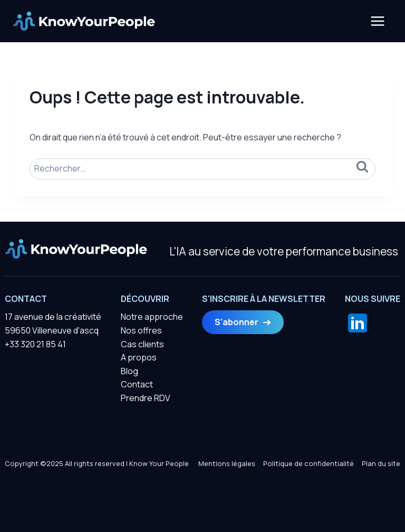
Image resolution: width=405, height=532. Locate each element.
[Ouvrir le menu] (377, 21)
